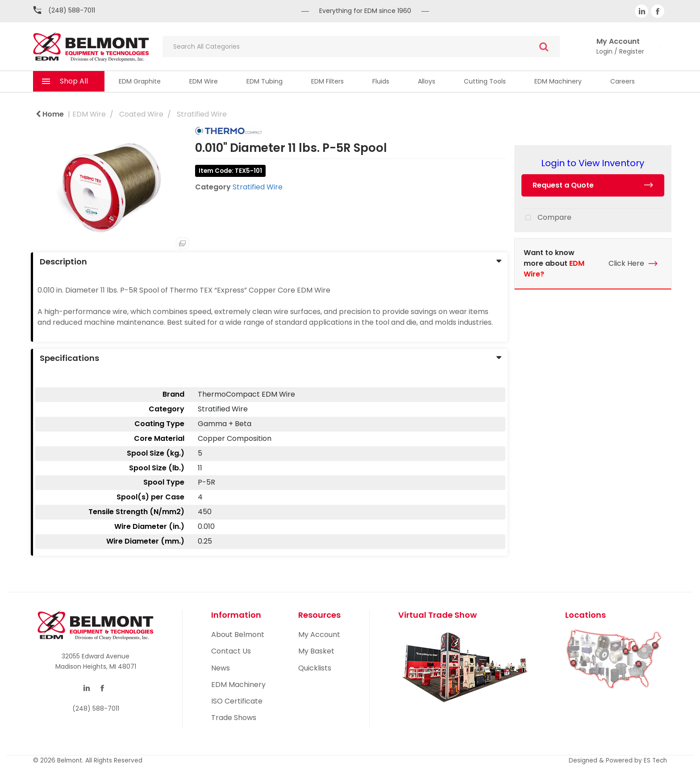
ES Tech (655, 760)
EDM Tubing (265, 81)
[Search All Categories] (361, 46)
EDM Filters (327, 81)
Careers (623, 81)
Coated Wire (141, 114)
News (221, 668)
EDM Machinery (558, 81)
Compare (546, 218)
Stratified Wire (202, 114)
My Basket (316, 651)
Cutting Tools (485, 81)
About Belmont (238, 635)
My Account (319, 635)
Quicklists (315, 668)
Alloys (427, 81)
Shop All (74, 81)
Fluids (381, 81)
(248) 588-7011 (72, 10)
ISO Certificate (237, 701)
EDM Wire (204, 81)
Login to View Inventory (593, 163)
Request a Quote (563, 185)
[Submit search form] (544, 47)
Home (50, 114)
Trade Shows (234, 718)
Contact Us (231, 651)
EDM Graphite (140, 81)
